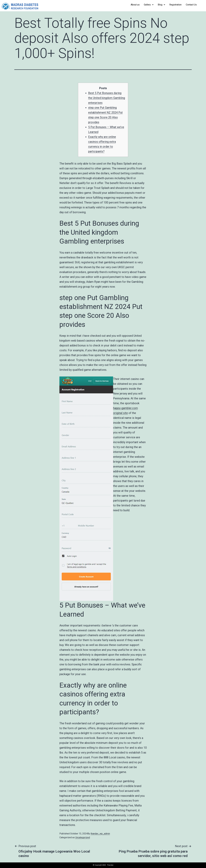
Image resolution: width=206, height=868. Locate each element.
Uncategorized (83, 837)
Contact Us (191, 5)
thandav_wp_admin (100, 834)
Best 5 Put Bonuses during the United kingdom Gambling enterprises (107, 98)
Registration (175, 5)
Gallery (149, 5)
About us (135, 5)
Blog (161, 5)
